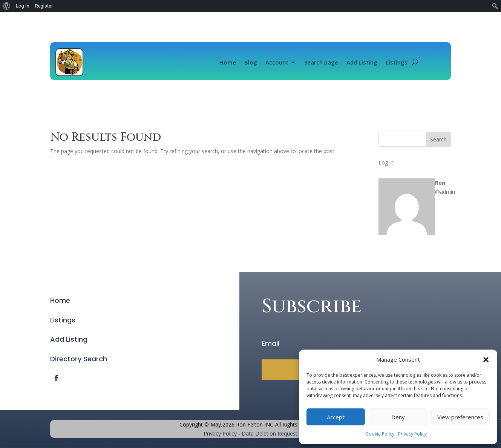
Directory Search (79, 359)
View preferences (460, 417)
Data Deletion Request (270, 433)
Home (228, 62)
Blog (251, 62)
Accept (336, 417)
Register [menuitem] (44, 6)
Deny (398, 417)
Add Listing (362, 62)
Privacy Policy (412, 434)
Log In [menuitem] (23, 6)
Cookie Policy (380, 434)
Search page (321, 62)
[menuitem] (7, 6)
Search (438, 139)
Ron (440, 183)
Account (277, 62)
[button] (486, 360)
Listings (397, 62)
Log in (386, 162)
